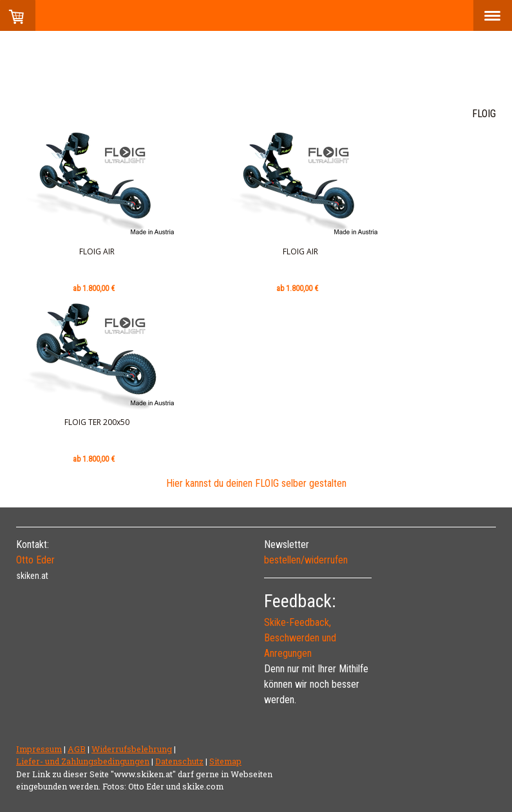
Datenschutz (179, 761)
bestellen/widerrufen (306, 560)
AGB (77, 749)
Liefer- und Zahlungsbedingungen (83, 761)
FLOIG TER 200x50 (97, 422)
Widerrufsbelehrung (132, 749)
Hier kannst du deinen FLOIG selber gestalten (256, 483)
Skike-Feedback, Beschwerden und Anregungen (300, 638)
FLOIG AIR (97, 251)
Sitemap (225, 761)
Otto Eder (35, 560)
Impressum (39, 749)
